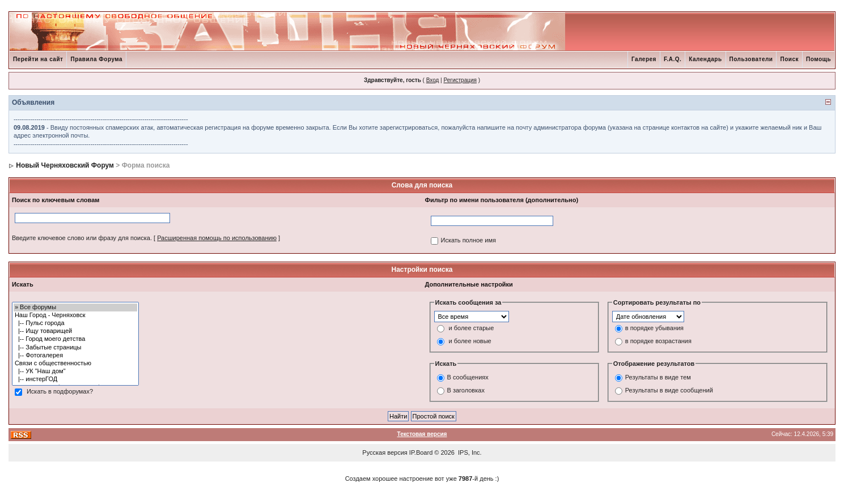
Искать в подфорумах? (60, 391)
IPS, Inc (469, 452)
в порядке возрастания (658, 341)
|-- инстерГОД (75, 379)
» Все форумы (75, 307)
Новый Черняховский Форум (65, 165)
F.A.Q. (673, 59)
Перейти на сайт (38, 59)
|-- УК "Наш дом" (75, 371)
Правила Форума (96, 59)
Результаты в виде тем (658, 378)
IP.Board (421, 452)
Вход (433, 80)
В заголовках (466, 391)
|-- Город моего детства (75, 339)
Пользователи (751, 59)
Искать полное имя (468, 240)
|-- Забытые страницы (75, 348)
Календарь (705, 59)
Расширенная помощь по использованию (217, 238)
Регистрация (460, 80)
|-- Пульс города (75, 323)
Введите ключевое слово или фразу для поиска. (82, 238)
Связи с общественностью (75, 364)
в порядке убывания (654, 328)
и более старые (472, 328)
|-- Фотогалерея (75, 356)
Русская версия (385, 452)
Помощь (818, 59)
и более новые (470, 341)
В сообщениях (468, 378)
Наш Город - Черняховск (75, 315)
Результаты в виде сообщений (669, 391)
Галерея (644, 59)
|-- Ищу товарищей (75, 331)
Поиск (789, 59)
